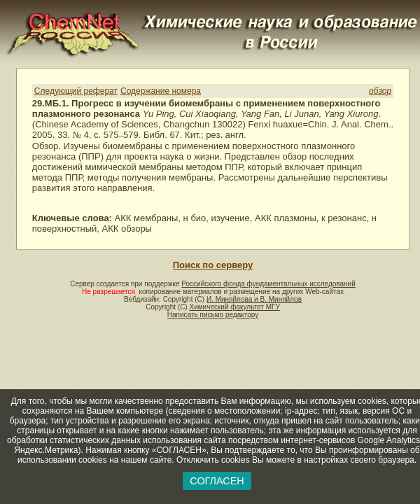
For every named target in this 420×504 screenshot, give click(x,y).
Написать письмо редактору (213, 315)
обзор (380, 91)
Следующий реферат (76, 91)
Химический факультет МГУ (234, 307)
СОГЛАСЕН (217, 481)
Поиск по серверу (213, 265)
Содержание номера (161, 91)
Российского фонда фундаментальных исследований (268, 284)
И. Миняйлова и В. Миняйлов (254, 299)
